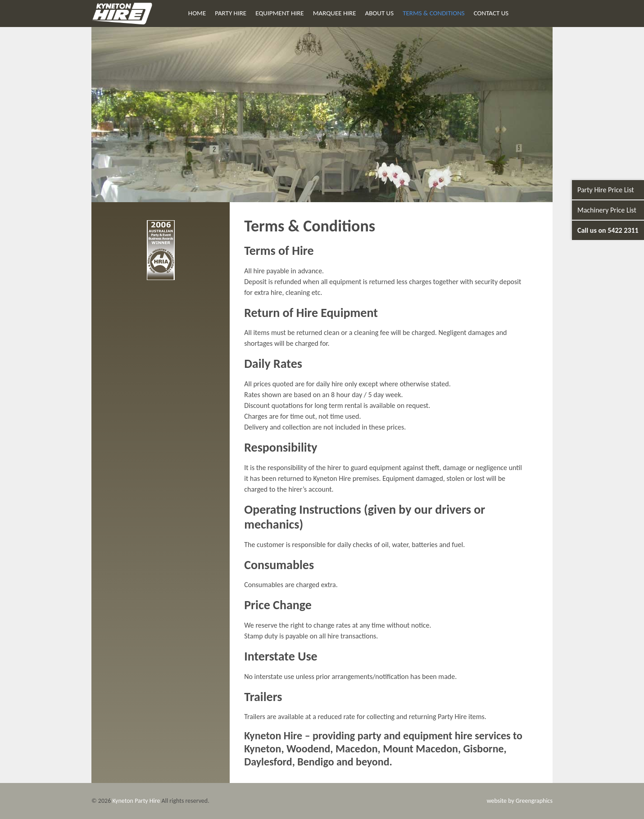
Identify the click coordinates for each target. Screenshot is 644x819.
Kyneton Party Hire (136, 801)
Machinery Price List (607, 210)
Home (197, 13)
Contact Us (491, 13)
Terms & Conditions (434, 13)
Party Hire (231, 13)
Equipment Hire (279, 13)
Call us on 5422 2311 (608, 230)
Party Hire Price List (606, 190)
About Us (380, 13)
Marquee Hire (335, 13)
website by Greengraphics (520, 801)
